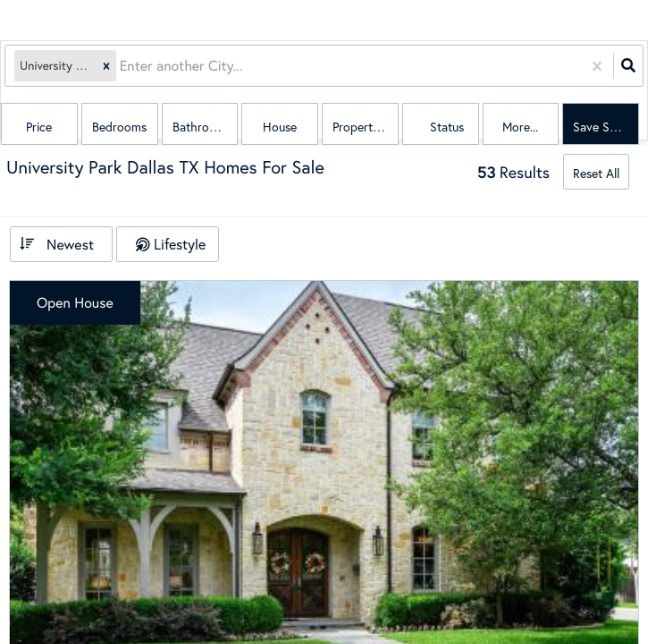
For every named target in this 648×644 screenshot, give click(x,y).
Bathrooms (202, 127)
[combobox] (122, 66)
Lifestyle (180, 244)
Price (39, 127)
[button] (106, 66)
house (280, 127)
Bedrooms (119, 127)
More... (520, 127)
